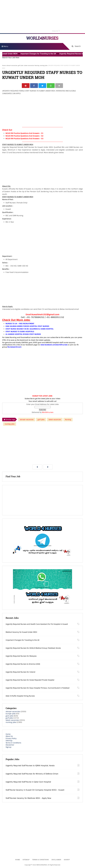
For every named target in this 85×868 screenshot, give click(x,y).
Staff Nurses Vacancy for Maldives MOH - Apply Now (28, 798)
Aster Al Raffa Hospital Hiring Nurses (20, 696)
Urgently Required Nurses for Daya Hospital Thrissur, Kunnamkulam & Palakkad (38, 688)
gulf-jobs (21, 65)
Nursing (37, 65)
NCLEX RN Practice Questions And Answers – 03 (24, 139)
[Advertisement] (42, 17)
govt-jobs (9, 716)
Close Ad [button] (56, 31)
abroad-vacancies (12, 65)
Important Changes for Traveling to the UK (40, 54)
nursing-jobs (44, 65)
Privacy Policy (11, 739)
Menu (5, 46)
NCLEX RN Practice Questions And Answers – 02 (24, 136)
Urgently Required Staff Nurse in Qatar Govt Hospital (28, 782)
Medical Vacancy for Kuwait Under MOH (21, 632)
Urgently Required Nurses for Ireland (20, 672)
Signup (8, 747)
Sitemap (9, 741)
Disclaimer (10, 745)
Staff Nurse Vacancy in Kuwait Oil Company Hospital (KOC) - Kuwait (35, 790)
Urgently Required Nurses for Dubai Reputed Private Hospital (30, 680)
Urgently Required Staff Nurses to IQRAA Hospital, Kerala (30, 766)
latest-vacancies (29, 65)
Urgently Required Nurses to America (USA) (23, 664)
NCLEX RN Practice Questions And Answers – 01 (24, 133)
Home (4, 65)
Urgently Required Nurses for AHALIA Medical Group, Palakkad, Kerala (33, 648)
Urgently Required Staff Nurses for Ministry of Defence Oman (32, 774)
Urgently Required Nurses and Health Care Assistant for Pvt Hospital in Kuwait (37, 624)
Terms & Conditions (13, 743)
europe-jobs (11, 714)
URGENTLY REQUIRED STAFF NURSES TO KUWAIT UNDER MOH (42, 75)
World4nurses (48, 413)
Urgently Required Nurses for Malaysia (21, 656)
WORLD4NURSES (42, 38)
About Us (9, 736)
